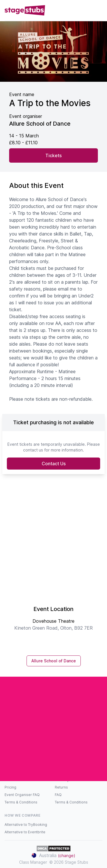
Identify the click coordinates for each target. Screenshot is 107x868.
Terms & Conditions (21, 802)
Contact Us (54, 464)
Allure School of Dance (54, 661)
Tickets (53, 155)
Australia (53, 855)
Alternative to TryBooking (26, 825)
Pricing (10, 787)
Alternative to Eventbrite (25, 832)
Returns (61, 787)
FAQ (58, 795)
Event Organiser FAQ (22, 795)
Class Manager (33, 862)
